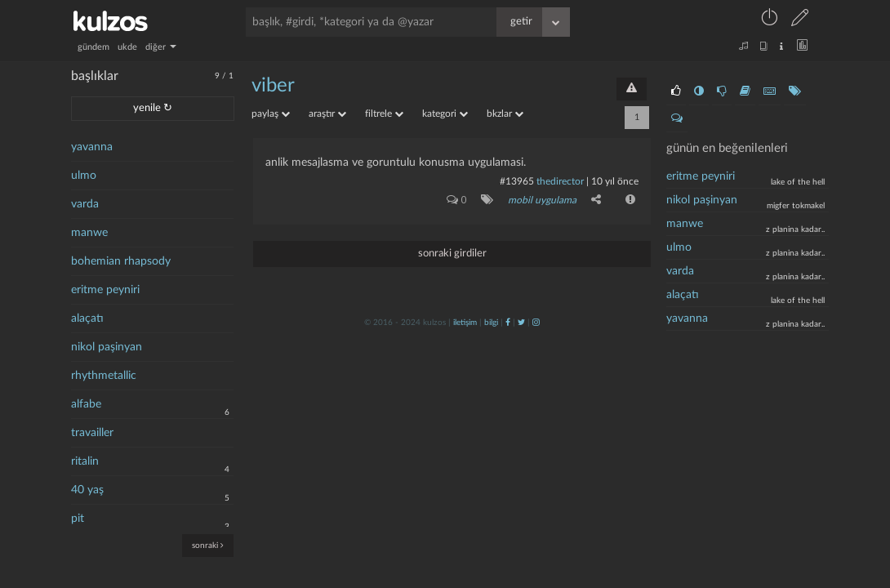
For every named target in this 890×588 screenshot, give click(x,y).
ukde (127, 47)
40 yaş (87, 490)
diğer (161, 47)
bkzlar (505, 114)
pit (78, 519)
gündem (93, 47)
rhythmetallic (104, 376)
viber (273, 86)
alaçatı (87, 318)
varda (85, 204)
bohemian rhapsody (121, 261)
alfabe (86, 404)
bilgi (491, 323)
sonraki (208, 545)
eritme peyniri (105, 290)
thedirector (560, 181)
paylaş (271, 114)
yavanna (92, 147)
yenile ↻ (153, 108)
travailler (92, 433)
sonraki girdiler (452, 254)
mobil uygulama (542, 200)
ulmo (84, 176)
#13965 (517, 181)
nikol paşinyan (107, 347)
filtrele (384, 114)
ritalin (85, 461)
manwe (89, 233)
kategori (445, 114)
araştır (327, 114)
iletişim (465, 323)
